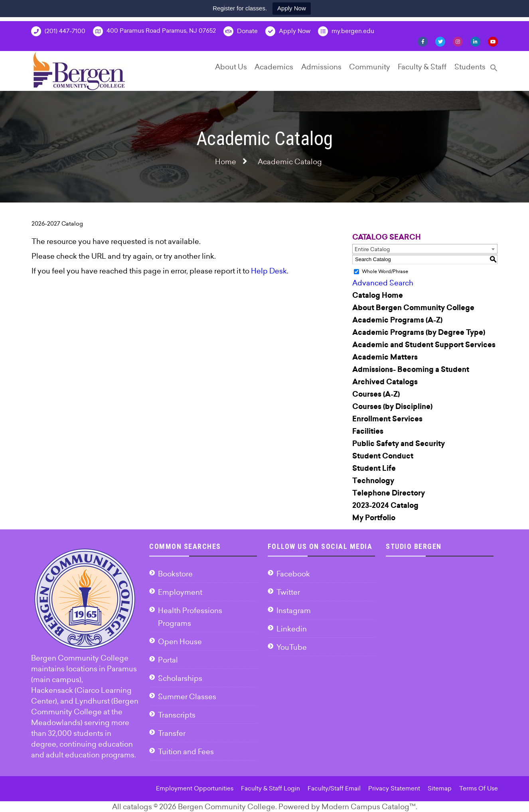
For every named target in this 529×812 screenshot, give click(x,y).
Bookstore (175, 574)
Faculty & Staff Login (270, 788)
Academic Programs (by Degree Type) (419, 332)
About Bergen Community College (413, 308)
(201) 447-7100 (58, 31)
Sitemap (440, 788)
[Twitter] (440, 41)
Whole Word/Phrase (385, 271)
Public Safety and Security (399, 444)
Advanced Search (383, 283)
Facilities (368, 431)
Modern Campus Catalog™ (369, 807)
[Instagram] (458, 41)
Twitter (288, 592)
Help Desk (269, 271)
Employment (180, 592)
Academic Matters (385, 357)
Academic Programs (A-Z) (397, 320)
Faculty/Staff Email (334, 788)
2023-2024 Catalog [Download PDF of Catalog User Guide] (385, 505)
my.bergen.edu (346, 31)
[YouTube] (493, 41)
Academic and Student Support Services (424, 345)
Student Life (374, 468)
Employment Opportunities (195, 788)
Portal (168, 660)
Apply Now (292, 8)
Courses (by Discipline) (392, 407)
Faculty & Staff (422, 67)
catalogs (137, 807)
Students (470, 67)
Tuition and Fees (186, 752)
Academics (274, 67)
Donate (241, 31)
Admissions (321, 67)
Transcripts (177, 715)
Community (370, 67)
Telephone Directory (389, 493)
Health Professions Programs (190, 617)
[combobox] (425, 249)
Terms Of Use (479, 788)
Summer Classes (187, 697)
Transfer (172, 733)
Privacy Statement (394, 788)
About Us (231, 67)
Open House (180, 642)
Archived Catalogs (385, 382)
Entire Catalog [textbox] (372, 249)
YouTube (292, 647)
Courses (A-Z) (376, 394)
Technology (373, 481)
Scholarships (180, 678)
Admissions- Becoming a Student (411, 370)
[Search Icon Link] (494, 71)
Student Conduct (383, 456)
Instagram (294, 610)
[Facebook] (423, 41)
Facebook (293, 574)
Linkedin (292, 629)
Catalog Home (378, 295)
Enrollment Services (387, 419)
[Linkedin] (475, 41)
